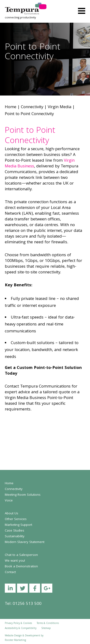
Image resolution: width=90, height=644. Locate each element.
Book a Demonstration (21, 567)
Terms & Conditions (48, 623)
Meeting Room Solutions (23, 495)
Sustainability (15, 537)
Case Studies (15, 531)
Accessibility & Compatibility (21, 628)
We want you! (15, 561)
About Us (12, 514)
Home (11, 107)
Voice (9, 501)
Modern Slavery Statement (25, 542)
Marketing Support (18, 525)
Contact (10, 572)
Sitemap (46, 628)
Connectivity (32, 107)
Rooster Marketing (15, 641)
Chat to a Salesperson (21, 555)
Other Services (16, 519)
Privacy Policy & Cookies (18, 623)
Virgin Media (60, 107)
